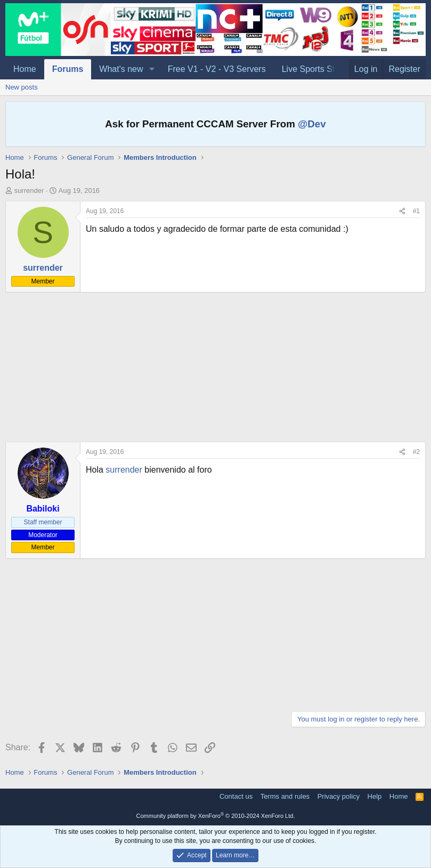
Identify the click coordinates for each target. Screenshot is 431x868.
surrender (29, 190)
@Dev (312, 124)
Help (375, 796)
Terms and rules (285, 796)
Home (25, 69)
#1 (416, 211)
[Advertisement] (216, 367)
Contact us (236, 796)
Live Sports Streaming (324, 69)
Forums (68, 69)
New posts (22, 87)
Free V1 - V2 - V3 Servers (217, 69)
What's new (121, 69)
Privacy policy (339, 796)
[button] (152, 69)
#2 (416, 452)
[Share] (402, 211)
